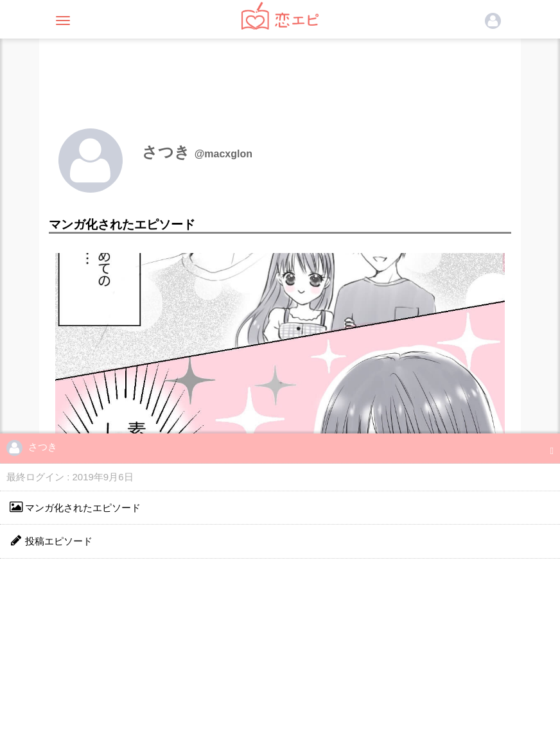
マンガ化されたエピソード (75, 507)
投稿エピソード (51, 540)
